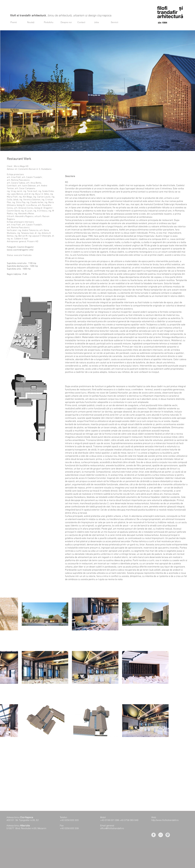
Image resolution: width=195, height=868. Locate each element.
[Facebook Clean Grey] (154, 835)
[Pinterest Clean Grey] (168, 835)
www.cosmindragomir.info (20, 250)
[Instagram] (161, 835)
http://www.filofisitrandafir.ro (165, 820)
